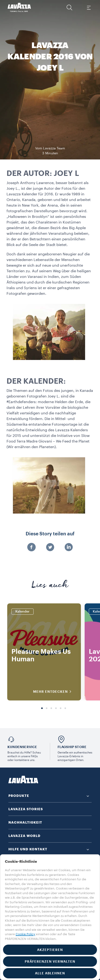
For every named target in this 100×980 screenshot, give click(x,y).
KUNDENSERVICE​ (22, 747)
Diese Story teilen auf (50, 534)
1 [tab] (42, 708)
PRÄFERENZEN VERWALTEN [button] (50, 961)
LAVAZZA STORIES (26, 809)
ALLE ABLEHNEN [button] (50, 973)
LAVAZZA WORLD (24, 836)
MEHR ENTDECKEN (54, 692)
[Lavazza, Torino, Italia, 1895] (19, 8)
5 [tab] (61, 708)
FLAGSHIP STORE (72, 747)
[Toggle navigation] (89, 8)
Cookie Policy (25, 934)
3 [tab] (51, 708)
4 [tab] (56, 708)
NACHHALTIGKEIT (25, 822)
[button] (69, 8)
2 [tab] (47, 708)
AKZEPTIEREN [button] (50, 950)
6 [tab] (65, 708)
